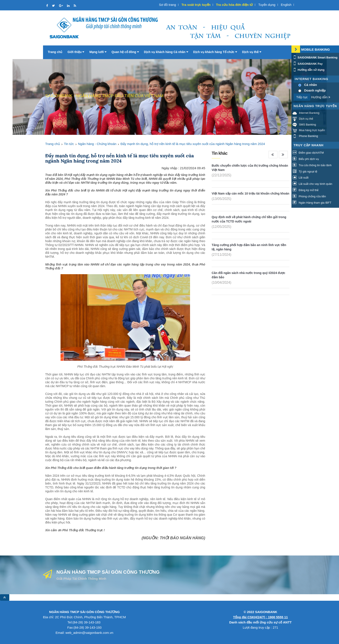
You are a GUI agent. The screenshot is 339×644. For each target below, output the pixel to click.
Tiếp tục (302, 97)
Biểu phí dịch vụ (306, 159)
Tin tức (69, 144)
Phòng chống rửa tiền (309, 196)
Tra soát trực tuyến (196, 5)
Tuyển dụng (267, 5)
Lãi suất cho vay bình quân (312, 184)
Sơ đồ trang (167, 5)
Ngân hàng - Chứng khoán (97, 144)
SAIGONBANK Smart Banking (315, 57)
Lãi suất (301, 178)
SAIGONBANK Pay (308, 64)
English (286, 5)
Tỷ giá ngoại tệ (305, 171)
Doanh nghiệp (315, 90)
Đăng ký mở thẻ (305, 190)
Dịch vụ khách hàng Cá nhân (166, 52)
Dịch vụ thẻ (252, 52)
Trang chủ (55, 52)
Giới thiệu (76, 52)
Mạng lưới (98, 52)
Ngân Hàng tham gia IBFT (312, 203)
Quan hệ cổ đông (125, 52)
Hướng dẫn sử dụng (309, 70)
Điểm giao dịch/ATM (308, 153)
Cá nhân (311, 85)
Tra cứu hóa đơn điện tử (234, 5)
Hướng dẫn (321, 97)
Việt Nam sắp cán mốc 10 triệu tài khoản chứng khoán (250, 193)
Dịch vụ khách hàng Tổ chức (215, 52)
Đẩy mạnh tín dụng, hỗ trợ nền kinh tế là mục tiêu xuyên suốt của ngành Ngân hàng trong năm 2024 (193, 144)
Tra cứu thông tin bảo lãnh (312, 165)
